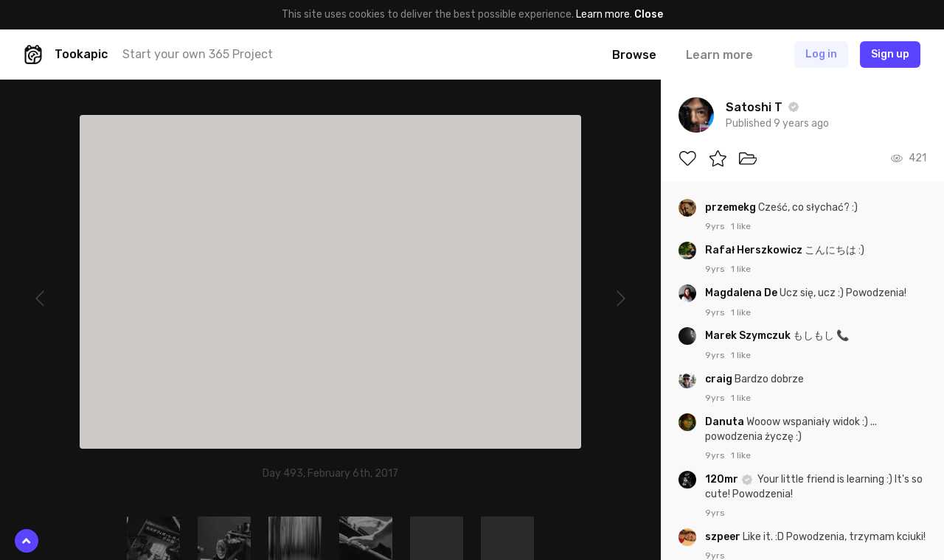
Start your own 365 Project (198, 54)
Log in (821, 54)
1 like (741, 226)
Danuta (726, 422)
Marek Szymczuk (749, 336)
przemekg (732, 207)
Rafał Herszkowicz (755, 250)
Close (649, 14)
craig (720, 379)
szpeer (724, 537)
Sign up (890, 54)
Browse (634, 55)
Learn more (603, 14)
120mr (723, 479)
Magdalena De (742, 293)
